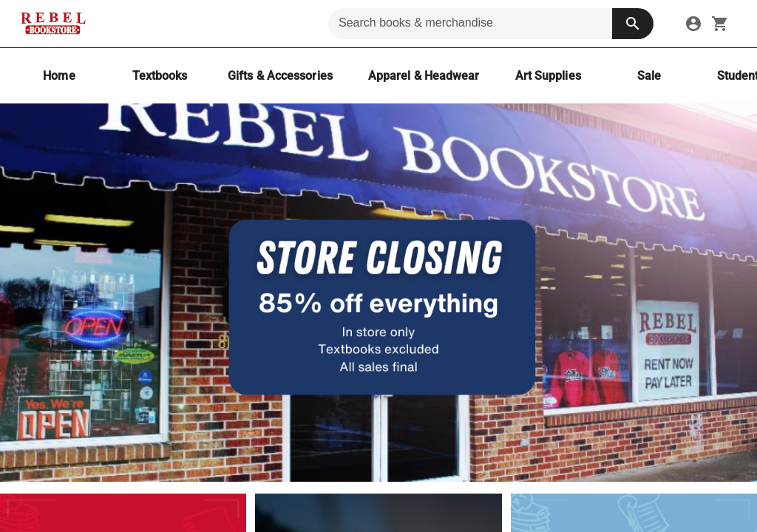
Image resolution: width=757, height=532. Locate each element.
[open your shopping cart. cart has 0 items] (720, 24)
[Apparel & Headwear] (424, 76)
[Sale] (649, 76)
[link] (693, 24)
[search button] (633, 24)
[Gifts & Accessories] (280, 76)
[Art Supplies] (548, 76)
